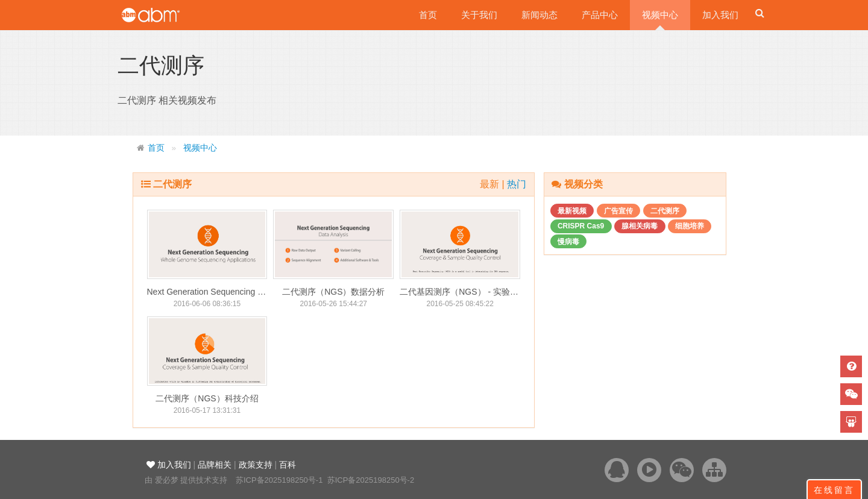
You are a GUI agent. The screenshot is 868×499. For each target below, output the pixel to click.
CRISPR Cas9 (581, 226)
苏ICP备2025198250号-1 (279, 480)
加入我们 (720, 15)
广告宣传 (618, 211)
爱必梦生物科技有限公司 (167, 15)
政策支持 (256, 465)
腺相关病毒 (640, 226)
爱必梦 (167, 480)
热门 (517, 184)
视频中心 (660, 15)
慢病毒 (568, 242)
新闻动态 (539, 15)
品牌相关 (215, 465)
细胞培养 (690, 226)
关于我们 (479, 15)
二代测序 (665, 211)
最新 (491, 184)
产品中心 (600, 15)
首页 (428, 15)
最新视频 (572, 211)
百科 (288, 465)
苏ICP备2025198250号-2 (371, 480)
